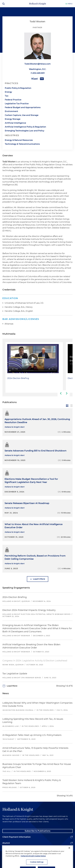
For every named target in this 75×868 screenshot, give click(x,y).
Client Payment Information (17, 837)
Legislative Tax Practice (17, 104)
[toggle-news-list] (71, 406)
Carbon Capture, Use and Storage (22, 115)
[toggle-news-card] (67, 406)
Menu (70, 4)
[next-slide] (67, 393)
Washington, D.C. (38, 69)
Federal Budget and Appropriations (23, 107)
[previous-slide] (61, 393)
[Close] (69, 857)
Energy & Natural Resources (19, 140)
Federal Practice (13, 100)
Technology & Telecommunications (22, 144)
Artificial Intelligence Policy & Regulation (25, 127)
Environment (11, 111)
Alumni (6, 843)
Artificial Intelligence (15, 123)
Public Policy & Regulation (18, 88)
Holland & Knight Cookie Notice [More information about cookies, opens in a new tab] (33, 865)
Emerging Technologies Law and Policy (25, 131)
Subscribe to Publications (37, 831)
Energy (8, 92)
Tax (7, 96)
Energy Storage (13, 119)
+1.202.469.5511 (37, 73)
